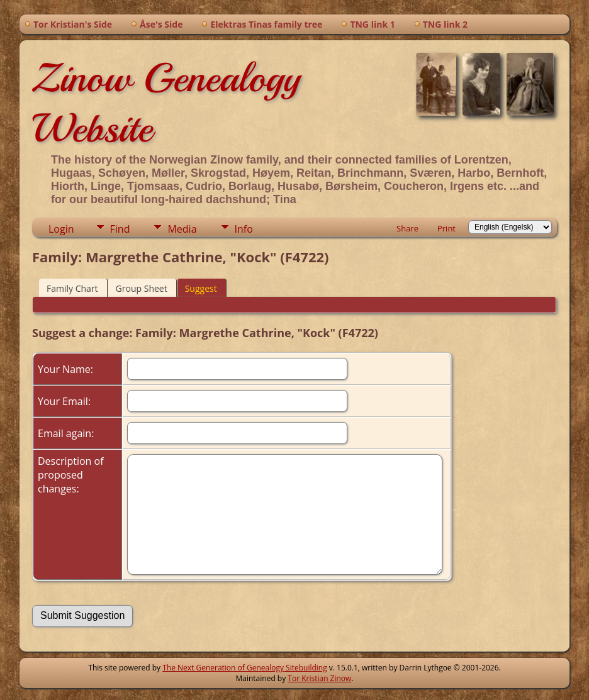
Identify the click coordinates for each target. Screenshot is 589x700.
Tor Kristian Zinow (319, 678)
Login (61, 229)
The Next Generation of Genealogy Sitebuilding (245, 668)
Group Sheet (142, 288)
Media (182, 229)
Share (407, 228)
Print (446, 228)
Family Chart (72, 288)
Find (120, 229)
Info (244, 229)
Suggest (201, 288)
